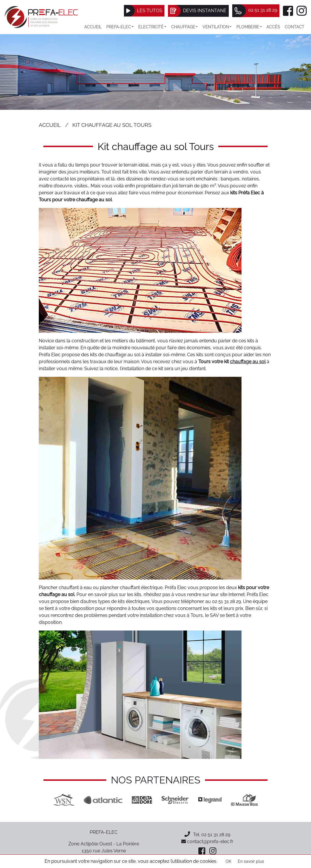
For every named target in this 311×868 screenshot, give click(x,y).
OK (228, 861)
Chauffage (185, 27)
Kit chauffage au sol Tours (112, 125)
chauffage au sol (248, 362)
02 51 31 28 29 (216, 835)
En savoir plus (251, 861)
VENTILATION (217, 27)
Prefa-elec (120, 27)
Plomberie (249, 27)
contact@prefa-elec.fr (207, 841)
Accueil (93, 27)
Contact (294, 27)
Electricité (152, 27)
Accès (273, 27)
